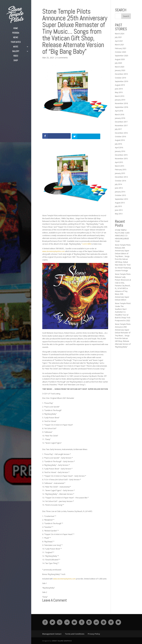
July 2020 (118, 63)
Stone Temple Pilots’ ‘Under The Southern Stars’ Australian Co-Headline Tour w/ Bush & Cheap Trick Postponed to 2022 (123, 312)
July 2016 (118, 144)
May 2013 (119, 214)
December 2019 (121, 74)
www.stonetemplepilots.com (54, 251)
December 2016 (121, 133)
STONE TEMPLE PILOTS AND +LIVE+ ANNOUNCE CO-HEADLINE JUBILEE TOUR (122, 236)
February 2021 (121, 48)
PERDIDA (16, 33)
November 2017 (121, 126)
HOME (16, 28)
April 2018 (119, 111)
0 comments (62, 58)
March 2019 (120, 96)
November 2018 (121, 103)
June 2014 (119, 188)
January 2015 (120, 173)
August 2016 (120, 140)
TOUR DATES (16, 42)
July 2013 (118, 206)
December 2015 (121, 155)
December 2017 (121, 122)
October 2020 (120, 52)
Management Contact (52, 633)
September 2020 (121, 56)
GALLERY (16, 51)
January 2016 (120, 151)
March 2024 (120, 34)
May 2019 (119, 92)
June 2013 (119, 210)
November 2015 (121, 159)
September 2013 (121, 199)
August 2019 (120, 85)
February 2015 (121, 170)
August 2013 (120, 203)
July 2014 (118, 184)
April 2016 (119, 148)
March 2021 (120, 45)
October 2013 (120, 195)
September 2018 (121, 107)
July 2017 (118, 129)
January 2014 (120, 192)
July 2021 (118, 37)
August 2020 (120, 59)
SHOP (16, 61)
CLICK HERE (87, 244)
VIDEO (16, 56)
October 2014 (120, 181)
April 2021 (119, 41)
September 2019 (121, 81)
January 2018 (120, 118)
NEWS (16, 38)
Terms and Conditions (75, 633)
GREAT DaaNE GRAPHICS (62, 640)
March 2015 (120, 166)
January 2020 (120, 70)
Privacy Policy (94, 633)
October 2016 (120, 137)
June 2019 (119, 89)
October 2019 (120, 78)
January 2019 (120, 100)
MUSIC (16, 47)
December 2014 (121, 177)
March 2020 (120, 67)
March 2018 (120, 115)
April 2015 (119, 162)
